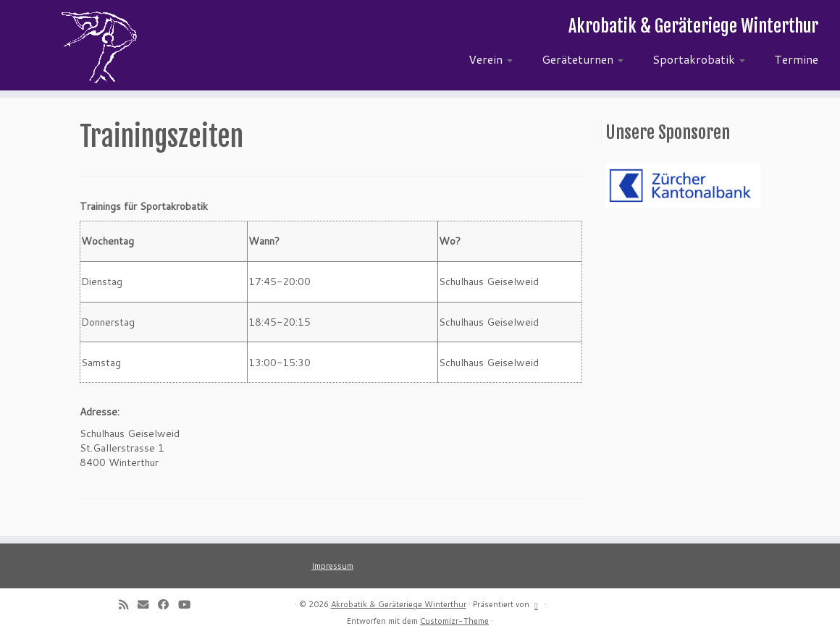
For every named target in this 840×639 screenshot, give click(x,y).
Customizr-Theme (454, 621)
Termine (796, 59)
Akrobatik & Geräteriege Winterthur (399, 604)
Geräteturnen (583, 59)
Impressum (332, 566)
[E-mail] (148, 604)
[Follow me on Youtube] (189, 604)
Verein (491, 59)
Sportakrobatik (699, 59)
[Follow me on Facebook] (168, 604)
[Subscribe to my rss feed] (128, 604)
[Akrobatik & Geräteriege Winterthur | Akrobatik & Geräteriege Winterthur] (98, 47)
